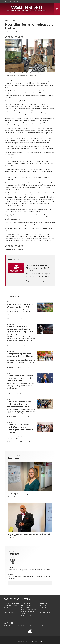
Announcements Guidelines (11, 610)
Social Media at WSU (44, 612)
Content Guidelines (11, 604)
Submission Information (26, 604)
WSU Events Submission (28, 616)
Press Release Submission (28, 610)
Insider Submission (26, 607)
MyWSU (31, 641)
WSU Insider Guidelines (10, 606)
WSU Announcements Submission (27, 613)
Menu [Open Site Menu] (57, 9)
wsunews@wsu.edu (42, 626)
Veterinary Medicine (17, 249)
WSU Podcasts (30, 583)
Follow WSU (39, 641)
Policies (26, 641)
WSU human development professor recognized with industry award (20, 378)
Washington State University (10, 1)
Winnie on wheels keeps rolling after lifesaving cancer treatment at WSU (20, 404)
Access (20, 641)
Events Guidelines (9, 612)
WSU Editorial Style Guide (46, 610)
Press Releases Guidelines (11, 608)
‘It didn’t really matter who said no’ (21, 495)
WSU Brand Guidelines (45, 608)
